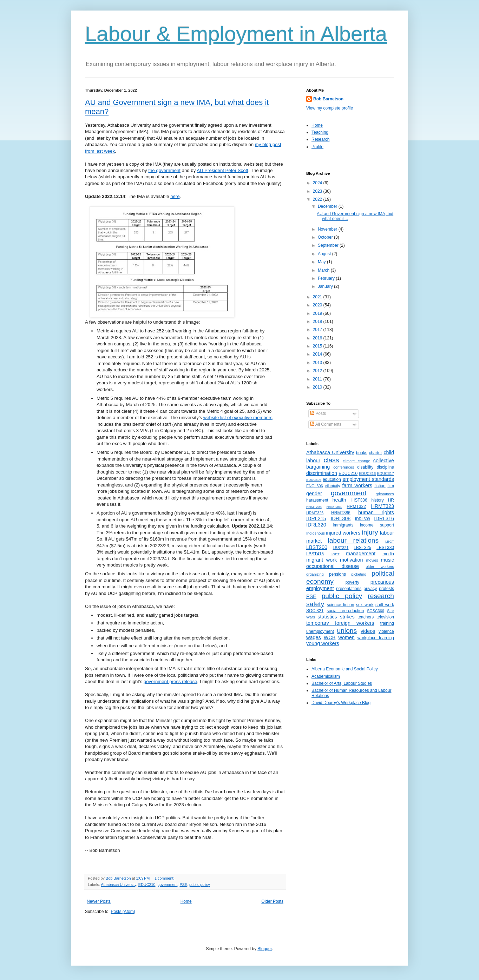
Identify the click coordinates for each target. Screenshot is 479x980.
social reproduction (345, 611)
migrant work (321, 560)
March (324, 270)
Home (186, 901)
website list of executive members (238, 418)
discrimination (322, 473)
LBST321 (341, 548)
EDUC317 (385, 474)
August (325, 254)
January (326, 286)
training (387, 623)
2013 (318, 363)
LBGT (390, 541)
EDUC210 (147, 885)
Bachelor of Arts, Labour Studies (342, 683)
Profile (317, 147)
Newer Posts (99, 901)
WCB (330, 637)
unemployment (320, 631)
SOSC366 (376, 611)
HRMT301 (334, 507)
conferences (344, 467)
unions (347, 631)
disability (365, 467)
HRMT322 (356, 506)
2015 (318, 346)
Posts (318, 413)
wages (314, 637)
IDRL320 (316, 525)
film (391, 486)
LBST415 (315, 554)
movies (372, 560)
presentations (349, 589)
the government (164, 170)
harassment (317, 500)
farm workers (357, 485)
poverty (352, 582)
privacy (370, 589)
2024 (318, 183)
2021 (318, 297)
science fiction (341, 605)
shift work (385, 605)
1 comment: (165, 878)
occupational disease (333, 566)
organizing (315, 574)
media (388, 554)
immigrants (343, 525)
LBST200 (317, 547)
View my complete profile (330, 108)
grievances (385, 494)
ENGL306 (314, 486)
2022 (318, 199)
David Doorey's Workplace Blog (341, 703)
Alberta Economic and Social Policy (345, 669)
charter (375, 453)
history (377, 500)
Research (320, 139)
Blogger (265, 949)
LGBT (335, 554)
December (328, 206)
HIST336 (359, 500)
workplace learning (376, 638)
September (329, 245)
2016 (318, 338)
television (385, 617)
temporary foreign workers (340, 623)
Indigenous (316, 533)
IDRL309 (363, 519)
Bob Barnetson (328, 99)
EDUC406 (314, 480)
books (362, 453)
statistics (327, 617)
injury (370, 532)
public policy (200, 885)
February (327, 278)
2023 (318, 191)
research (381, 596)
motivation (352, 560)
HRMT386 (341, 513)
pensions (337, 574)
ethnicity (333, 486)
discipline (385, 467)
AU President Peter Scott (222, 170)
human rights (376, 512)
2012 (318, 371)
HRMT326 (315, 513)
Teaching (320, 132)
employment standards (368, 479)
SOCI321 (315, 611)
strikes (347, 617)
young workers (323, 643)
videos (368, 631)
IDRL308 (340, 518)
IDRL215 (316, 518)
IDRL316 (384, 518)
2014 (318, 354)
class (332, 460)
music (387, 560)
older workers (380, 567)
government (167, 885)
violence (386, 631)
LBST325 (362, 548)
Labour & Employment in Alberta (236, 34)
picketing (359, 574)
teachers (366, 617)
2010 (318, 387)
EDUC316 (368, 474)
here (175, 196)
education (332, 479)
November (328, 229)
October (326, 237)
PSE (184, 885)
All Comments (326, 424)
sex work (365, 605)
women (346, 637)
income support (377, 525)
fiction (380, 486)
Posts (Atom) (123, 912)
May (322, 262)
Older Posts (272, 901)
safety (315, 604)
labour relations (353, 540)
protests (386, 589)
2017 (318, 330)
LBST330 (385, 548)
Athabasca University (119, 885)
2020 (318, 305)
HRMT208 (314, 507)
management (361, 554)
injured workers (343, 533)
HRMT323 (382, 506)
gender (314, 494)
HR (391, 500)
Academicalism (326, 676)
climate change (356, 461)
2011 (318, 379)
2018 (318, 322)
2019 (318, 313)
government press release (170, 681)
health (339, 500)
